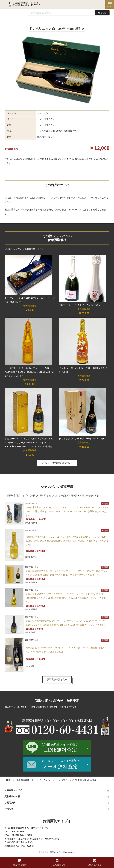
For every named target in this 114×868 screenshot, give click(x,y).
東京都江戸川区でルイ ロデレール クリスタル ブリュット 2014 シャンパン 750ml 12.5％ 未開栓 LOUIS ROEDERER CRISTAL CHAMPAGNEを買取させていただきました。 (67, 541)
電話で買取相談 (20, 863)
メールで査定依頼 (57, 863)
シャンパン (45, 780)
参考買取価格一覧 (25, 780)
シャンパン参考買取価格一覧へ (57, 463)
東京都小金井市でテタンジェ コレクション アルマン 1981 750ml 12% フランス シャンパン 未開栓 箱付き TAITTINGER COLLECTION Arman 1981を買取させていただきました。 (68, 511)
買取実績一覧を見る (57, 679)
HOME (8, 780)
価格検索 (102, 13)
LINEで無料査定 (95, 863)
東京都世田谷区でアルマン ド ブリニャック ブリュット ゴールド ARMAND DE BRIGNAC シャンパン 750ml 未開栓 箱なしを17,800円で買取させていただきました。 (66, 598)
